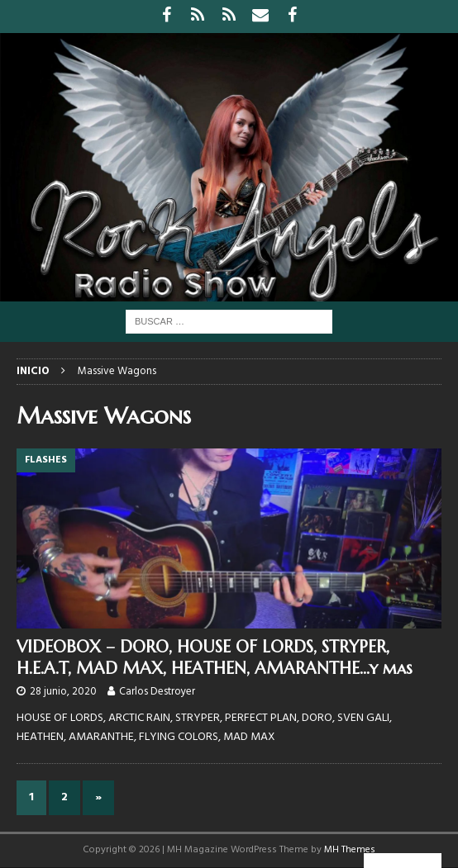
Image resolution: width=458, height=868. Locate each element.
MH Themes (350, 850)
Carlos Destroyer (157, 692)
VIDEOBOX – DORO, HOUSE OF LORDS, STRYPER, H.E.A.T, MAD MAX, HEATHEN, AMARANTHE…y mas (215, 658)
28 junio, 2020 (63, 692)
